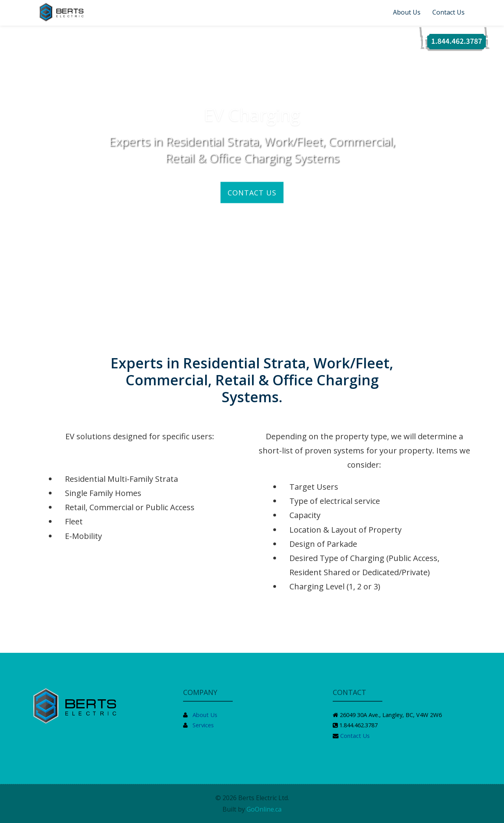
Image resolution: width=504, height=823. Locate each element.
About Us (407, 12)
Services (203, 725)
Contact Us (448, 12)
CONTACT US (252, 192)
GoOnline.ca (264, 809)
